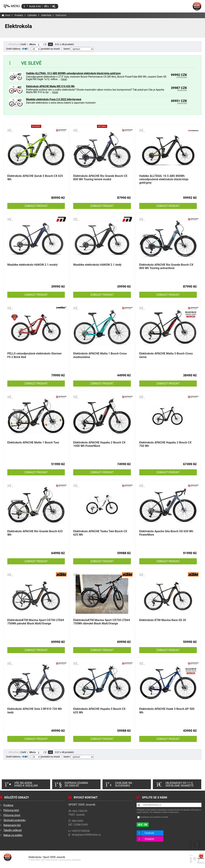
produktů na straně (45, 49)
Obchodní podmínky (14, 820)
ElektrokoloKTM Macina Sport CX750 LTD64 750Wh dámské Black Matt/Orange (102, 622)
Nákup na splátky (13, 835)
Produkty (19, 15)
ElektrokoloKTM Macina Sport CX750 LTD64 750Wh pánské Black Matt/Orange (36, 622)
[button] (54, 6)
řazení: (79, 49)
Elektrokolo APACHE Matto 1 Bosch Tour (33, 442)
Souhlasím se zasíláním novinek (154, 817)
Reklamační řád (12, 825)
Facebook (149, 833)
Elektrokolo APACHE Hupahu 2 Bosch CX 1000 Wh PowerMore (99, 444)
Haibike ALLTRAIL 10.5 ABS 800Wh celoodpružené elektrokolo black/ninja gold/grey (73, 73)
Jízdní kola (46, 15)
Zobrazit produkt (36, 206)
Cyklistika (32, 15)
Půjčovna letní (11, 810)
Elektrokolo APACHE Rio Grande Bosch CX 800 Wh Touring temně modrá (100, 178)
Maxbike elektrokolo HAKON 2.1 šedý (97, 265)
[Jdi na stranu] (39, 45)
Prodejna (8, 805)
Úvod (197, 6)
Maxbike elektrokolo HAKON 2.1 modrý (32, 265)
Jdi (50, 44)
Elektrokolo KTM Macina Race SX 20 (163, 620)
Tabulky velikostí (13, 830)
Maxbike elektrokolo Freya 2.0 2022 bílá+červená (54, 99)
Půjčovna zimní (12, 815)
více (64, 79)
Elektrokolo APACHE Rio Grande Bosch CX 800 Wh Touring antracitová (166, 266)
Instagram (149, 839)
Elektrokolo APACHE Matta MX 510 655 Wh (50, 86)
